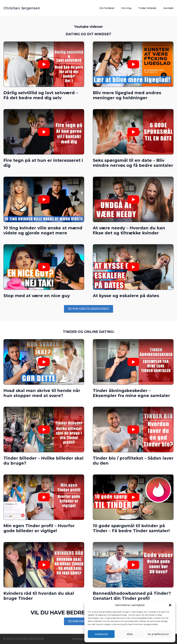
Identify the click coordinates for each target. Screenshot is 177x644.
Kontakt (169, 8)
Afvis (130, 634)
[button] (170, 605)
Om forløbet (107, 8)
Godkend (101, 634)
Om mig (126, 8)
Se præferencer (158, 634)
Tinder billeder (147, 8)
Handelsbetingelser (83, 639)
